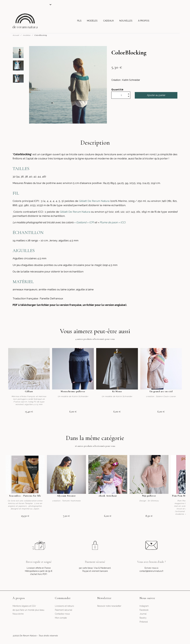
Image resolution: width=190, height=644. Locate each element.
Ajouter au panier (156, 95)
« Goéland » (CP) (84, 222)
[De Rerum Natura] (25, 21)
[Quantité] (121, 95)
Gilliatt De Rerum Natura (94, 201)
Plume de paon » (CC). (112, 222)
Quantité (117, 90)
